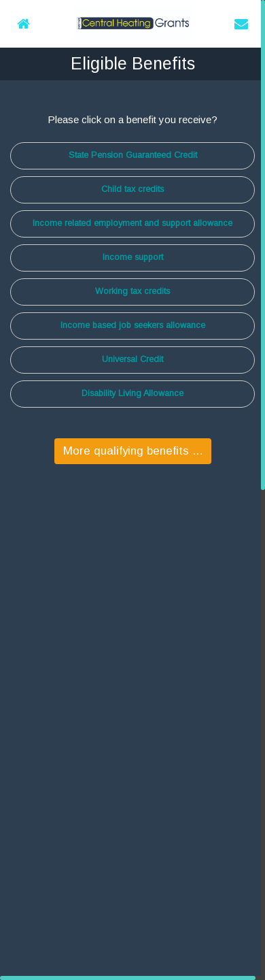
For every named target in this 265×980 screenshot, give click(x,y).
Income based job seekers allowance (133, 325)
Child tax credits (132, 189)
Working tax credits (132, 291)
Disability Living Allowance (132, 393)
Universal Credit (132, 359)
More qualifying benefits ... (133, 451)
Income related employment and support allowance (132, 223)
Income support (133, 257)
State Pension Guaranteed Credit (133, 155)
